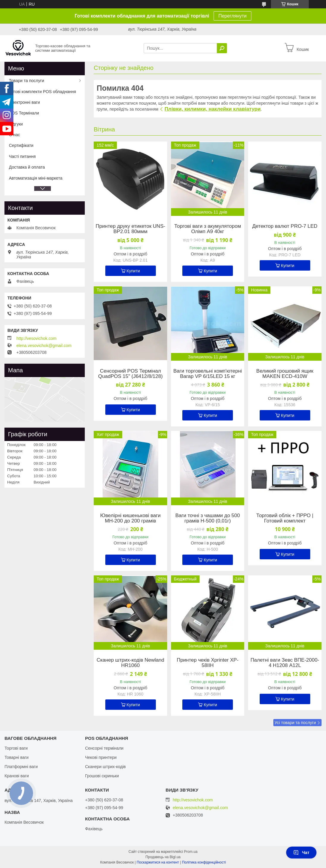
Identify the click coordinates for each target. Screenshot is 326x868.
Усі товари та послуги (295, 723)
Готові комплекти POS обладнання (43, 92)
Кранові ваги (17, 776)
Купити (133, 271)
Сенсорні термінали (104, 748)
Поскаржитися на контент (158, 862)
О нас (14, 135)
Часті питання (22, 156)
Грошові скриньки (102, 776)
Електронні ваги (24, 102)
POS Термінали (24, 113)
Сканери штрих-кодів (105, 767)
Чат (301, 853)
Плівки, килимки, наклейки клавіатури (213, 109)
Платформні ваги (21, 767)
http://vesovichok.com (36, 338)
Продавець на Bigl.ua (163, 857)
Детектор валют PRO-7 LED (285, 226)
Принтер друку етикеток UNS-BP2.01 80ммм (131, 229)
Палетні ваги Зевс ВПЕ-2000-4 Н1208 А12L (285, 663)
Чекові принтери (101, 757)
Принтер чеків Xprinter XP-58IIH (208, 663)
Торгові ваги (16, 748)
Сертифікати (21, 145)
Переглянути (232, 16)
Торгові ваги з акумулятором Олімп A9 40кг (208, 229)
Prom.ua (191, 852)
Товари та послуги (26, 81)
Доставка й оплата (27, 167)
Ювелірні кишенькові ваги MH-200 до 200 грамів (130, 518)
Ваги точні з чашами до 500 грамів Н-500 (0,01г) (208, 518)
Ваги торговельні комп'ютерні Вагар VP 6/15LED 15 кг (208, 374)
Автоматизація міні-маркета (36, 178)
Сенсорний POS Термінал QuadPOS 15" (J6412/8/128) (130, 374)
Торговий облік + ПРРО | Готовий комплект (285, 518)
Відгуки (16, 124)
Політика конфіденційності (204, 862)
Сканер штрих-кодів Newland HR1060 (130, 663)
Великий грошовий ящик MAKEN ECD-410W (285, 374)
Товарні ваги (17, 757)
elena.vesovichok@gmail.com (44, 346)
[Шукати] (222, 48)
